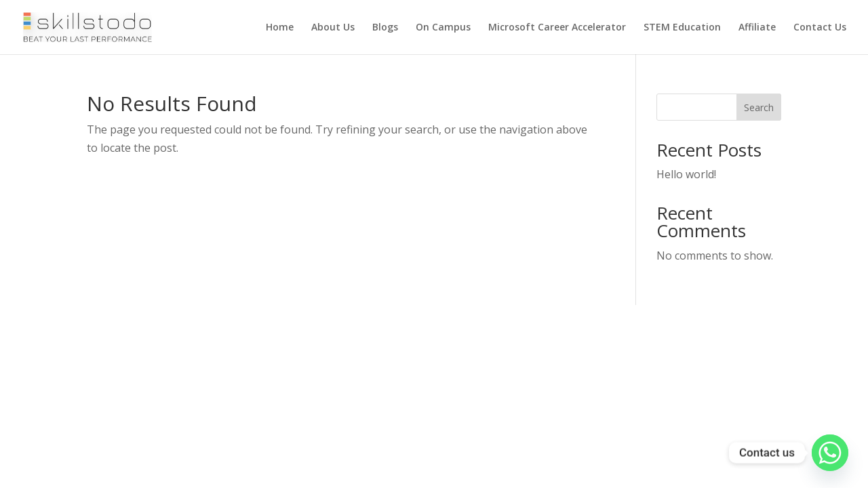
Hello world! (686, 174)
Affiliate (757, 28)
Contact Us (820, 28)
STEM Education (682, 28)
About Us (333, 28)
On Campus (443, 28)
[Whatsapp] (830, 453)
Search (759, 107)
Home (280, 28)
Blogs (385, 28)
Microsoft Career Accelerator (557, 28)
